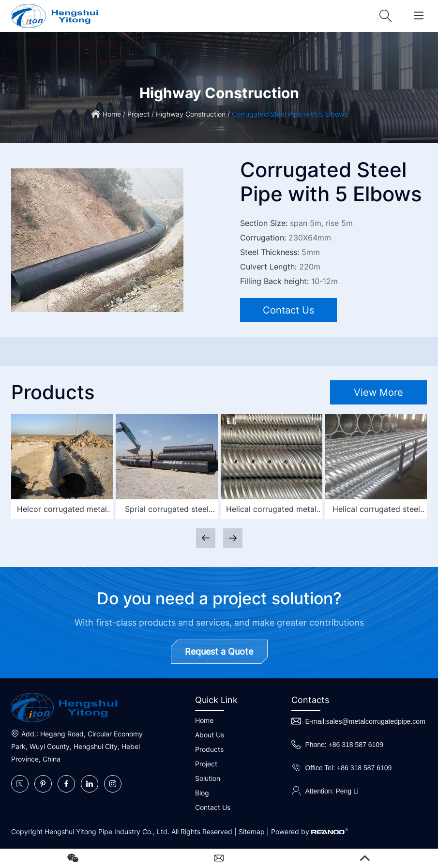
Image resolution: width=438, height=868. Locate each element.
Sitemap (252, 831)
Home (112, 114)
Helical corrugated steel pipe (376, 510)
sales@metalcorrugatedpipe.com (376, 721)
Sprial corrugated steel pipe (167, 510)
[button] (233, 538)
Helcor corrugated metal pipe (62, 510)
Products (209, 749)
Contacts (310, 700)
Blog (202, 793)
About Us (210, 735)
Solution (208, 778)
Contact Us (288, 310)
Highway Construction (191, 114)
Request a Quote (219, 651)
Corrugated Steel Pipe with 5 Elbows (290, 114)
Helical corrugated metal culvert (271, 510)
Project (138, 114)
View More (378, 392)
